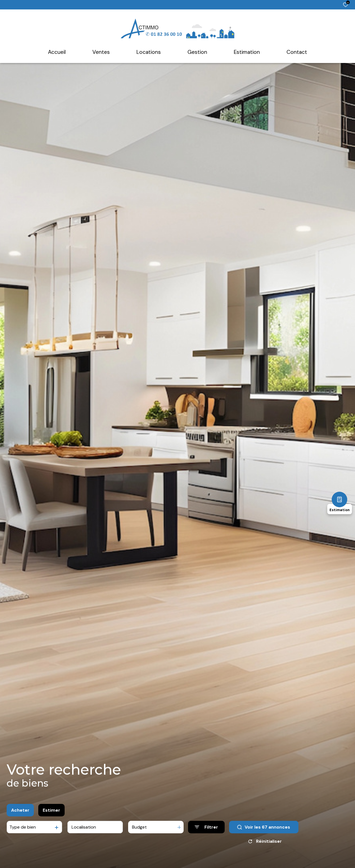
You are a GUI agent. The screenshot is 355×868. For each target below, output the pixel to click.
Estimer (51, 810)
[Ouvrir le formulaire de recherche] (206, 827)
